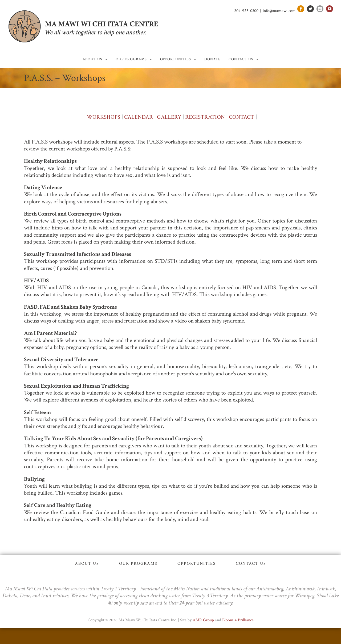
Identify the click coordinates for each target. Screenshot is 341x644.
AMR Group (203, 620)
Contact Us (251, 564)
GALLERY (169, 117)
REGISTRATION (205, 117)
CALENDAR (139, 117)
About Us (87, 564)
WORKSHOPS (103, 117)
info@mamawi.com (279, 11)
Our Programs (138, 564)
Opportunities (197, 564)
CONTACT (241, 117)
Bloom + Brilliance (238, 620)
